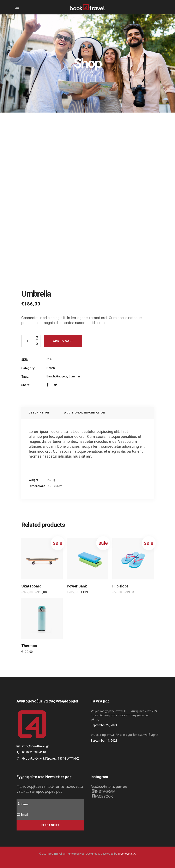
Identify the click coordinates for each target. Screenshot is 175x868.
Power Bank (77, 586)
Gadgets (62, 376)
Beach (51, 368)
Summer (74, 376)
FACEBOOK (102, 796)
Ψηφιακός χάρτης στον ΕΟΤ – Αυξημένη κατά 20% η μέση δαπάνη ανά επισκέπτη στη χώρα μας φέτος (124, 715)
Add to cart (63, 341)
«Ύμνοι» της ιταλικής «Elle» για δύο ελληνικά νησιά (125, 735)
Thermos (29, 646)
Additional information (85, 413)
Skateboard (31, 586)
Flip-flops (120, 586)
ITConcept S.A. (127, 854)
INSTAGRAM (104, 791)
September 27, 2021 (104, 725)
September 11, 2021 (104, 741)
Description (39, 413)
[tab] (39, 413)
